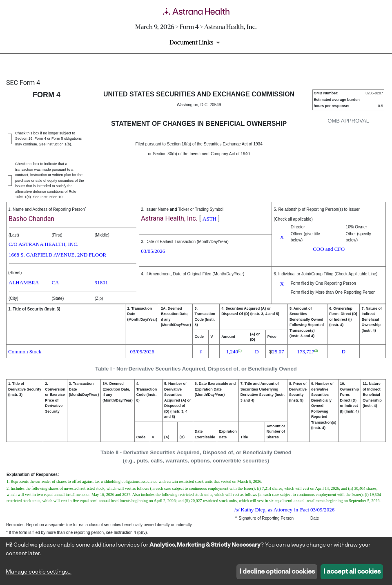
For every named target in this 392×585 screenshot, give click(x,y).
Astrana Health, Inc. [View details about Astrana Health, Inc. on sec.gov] (169, 218)
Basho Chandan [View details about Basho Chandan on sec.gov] (31, 219)
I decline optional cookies (277, 572)
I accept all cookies (352, 572)
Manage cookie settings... (39, 572)
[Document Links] (196, 42)
